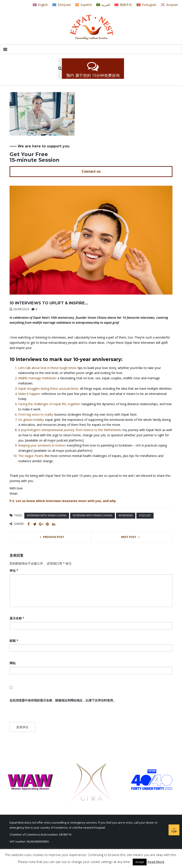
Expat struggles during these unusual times (48, 388)
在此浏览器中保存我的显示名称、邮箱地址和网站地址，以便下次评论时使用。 (63, 700)
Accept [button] (140, 862)
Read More (156, 862)
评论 (14, 571)
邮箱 (14, 641)
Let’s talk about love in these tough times (47, 368)
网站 (13, 663)
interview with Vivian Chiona (47, 515)
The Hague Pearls (31, 456)
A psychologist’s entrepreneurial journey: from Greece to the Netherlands (70, 430)
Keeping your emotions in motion (42, 445)
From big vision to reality (36, 414)
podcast (145, 515)
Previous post (54, 537)
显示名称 (17, 618)
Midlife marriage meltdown (37, 378)
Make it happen (29, 394)
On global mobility (31, 420)
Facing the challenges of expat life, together (49, 404)
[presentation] (39, 713)
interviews (126, 515)
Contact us (91, 171)
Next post (129, 537)
